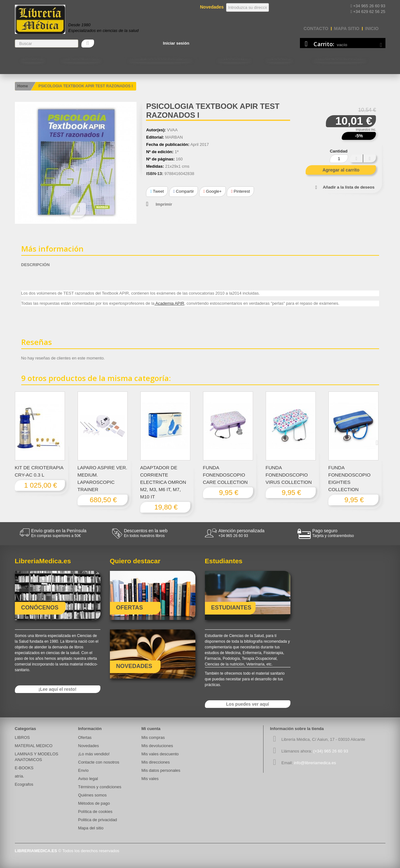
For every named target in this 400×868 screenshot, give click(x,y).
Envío (83, 770)
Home (23, 86)
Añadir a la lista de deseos (349, 187)
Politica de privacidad (98, 820)
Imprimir (164, 204)
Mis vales (150, 779)
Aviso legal (88, 779)
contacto (316, 28)
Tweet (157, 191)
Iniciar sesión (176, 43)
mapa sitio (347, 28)
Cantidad (339, 151)
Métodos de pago (94, 803)
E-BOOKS (279, 58)
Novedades (89, 746)
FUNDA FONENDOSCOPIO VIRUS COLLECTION (289, 475)
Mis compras (153, 737)
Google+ (213, 191)
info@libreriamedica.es (315, 763)
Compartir (184, 191)
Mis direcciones (156, 762)
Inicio (372, 28)
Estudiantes (234, 58)
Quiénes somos (92, 795)
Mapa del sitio (91, 828)
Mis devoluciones (157, 746)
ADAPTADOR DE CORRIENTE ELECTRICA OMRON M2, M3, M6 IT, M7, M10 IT (163, 482)
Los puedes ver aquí (248, 704)
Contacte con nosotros (339, 58)
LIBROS (33, 58)
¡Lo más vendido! (94, 754)
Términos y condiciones (100, 787)
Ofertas (85, 737)
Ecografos (24, 784)
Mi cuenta (151, 729)
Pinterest (240, 191)
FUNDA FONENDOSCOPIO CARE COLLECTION (225, 475)
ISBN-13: (155, 174)
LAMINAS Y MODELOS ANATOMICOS (160, 58)
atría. (20, 776)
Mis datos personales (161, 770)
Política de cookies (95, 812)
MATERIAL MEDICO (81, 58)
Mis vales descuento (160, 754)
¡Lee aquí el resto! (58, 689)
